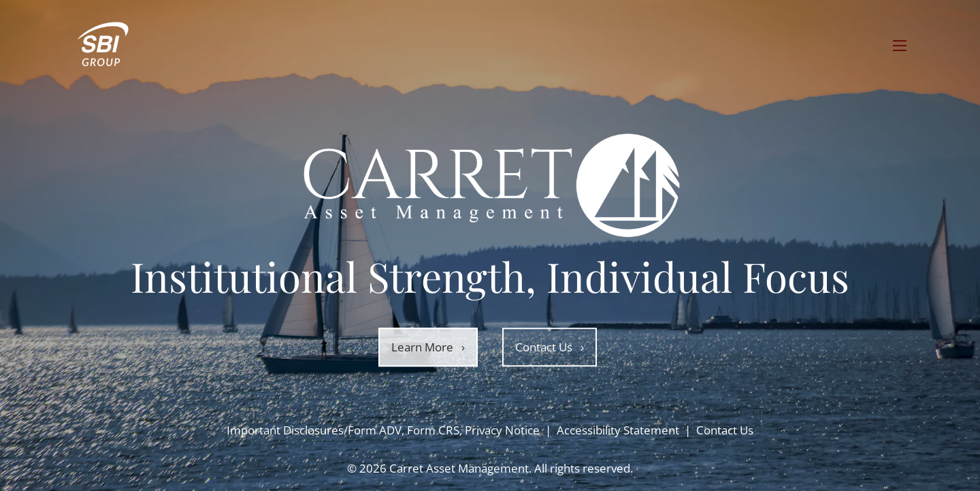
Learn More (428, 347)
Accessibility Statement (618, 430)
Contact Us (550, 347)
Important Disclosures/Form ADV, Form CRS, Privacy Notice (383, 430)
